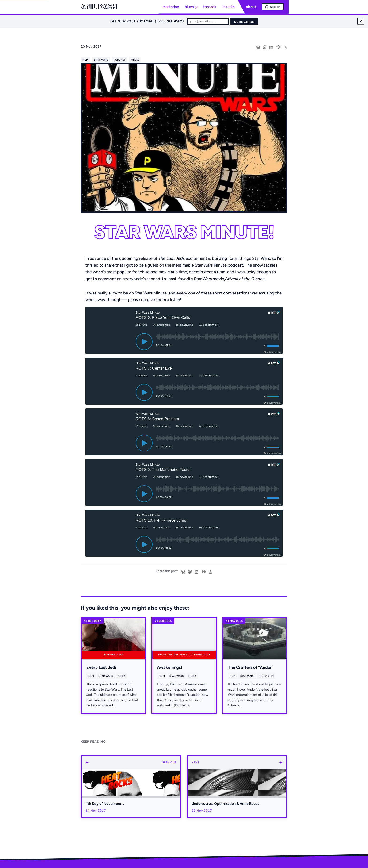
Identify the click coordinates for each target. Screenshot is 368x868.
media (135, 60)
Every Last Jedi (101, 667)
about (251, 7)
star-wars (101, 60)
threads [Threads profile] (210, 7)
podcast (119, 60)
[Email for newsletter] (208, 21)
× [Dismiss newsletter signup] (361, 21)
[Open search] (273, 7)
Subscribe (244, 22)
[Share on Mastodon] (265, 47)
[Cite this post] (278, 46)
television (266, 676)
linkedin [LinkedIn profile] (228, 7)
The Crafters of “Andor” (251, 667)
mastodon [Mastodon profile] (171, 7)
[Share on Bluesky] (258, 47)
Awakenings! (170, 667)
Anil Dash (99, 7)
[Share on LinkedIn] (271, 47)
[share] (285, 47)
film (85, 60)
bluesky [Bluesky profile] (191, 7)
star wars (106, 676)
